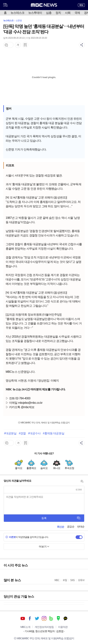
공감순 (71, 527)
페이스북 (30, 618)
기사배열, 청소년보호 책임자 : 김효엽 (44, 631)
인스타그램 (44, 618)
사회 (68, 13)
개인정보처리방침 (44, 627)
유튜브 (23, 618)
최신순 (61, 527)
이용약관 (63, 627)
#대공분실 (10, 433)
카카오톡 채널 (65, 618)
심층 (49, 13)
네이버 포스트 (58, 618)
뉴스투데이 (35, 13)
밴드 (51, 618)
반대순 (81, 527)
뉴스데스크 (17, 13)
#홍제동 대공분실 (53, 433)
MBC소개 (25, 627)
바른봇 (10, 537)
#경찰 (22, 433)
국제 (77, 13)
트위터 (37, 618)
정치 (58, 13)
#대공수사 (34, 433)
